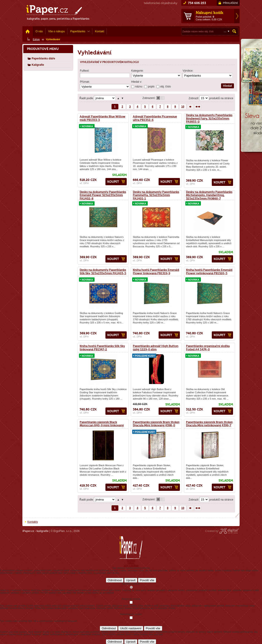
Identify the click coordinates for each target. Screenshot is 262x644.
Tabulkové (163, 98)
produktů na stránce (221, 98)
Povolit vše (147, 580)
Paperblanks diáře (41, 58)
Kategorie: (137, 71)
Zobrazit (194, 98)
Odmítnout (115, 580)
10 (183, 107)
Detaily (131, 563)
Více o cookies (131, 566)
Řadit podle (86, 98)
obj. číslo (166, 87)
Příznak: (85, 82)
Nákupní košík (210, 13)
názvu (139, 87)
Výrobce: (188, 71)
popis (151, 87)
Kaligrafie (36, 65)
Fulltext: (85, 71)
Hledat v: (137, 82)
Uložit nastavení (131, 628)
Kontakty (33, 522)
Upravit (131, 580)
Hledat (234, 31)
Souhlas (131, 561)
